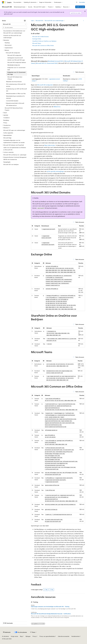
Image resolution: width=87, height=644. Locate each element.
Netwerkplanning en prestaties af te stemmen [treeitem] (15, 97)
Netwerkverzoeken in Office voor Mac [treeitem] (16, 93)
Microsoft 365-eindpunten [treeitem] (14, 55)
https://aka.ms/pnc (50, 145)
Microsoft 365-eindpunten (45, 85)
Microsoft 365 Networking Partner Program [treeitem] (14, 109)
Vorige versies (14, 636)
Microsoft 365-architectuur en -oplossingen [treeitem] (15, 155)
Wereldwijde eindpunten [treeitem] (14, 65)
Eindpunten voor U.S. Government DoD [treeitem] (16, 69)
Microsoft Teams (37, 43)
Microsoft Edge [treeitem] (7, 138)
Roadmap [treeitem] (7, 43)
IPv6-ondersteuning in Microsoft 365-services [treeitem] (16, 85)
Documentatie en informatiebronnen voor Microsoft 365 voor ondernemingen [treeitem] (14, 32)
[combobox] (14, 24)
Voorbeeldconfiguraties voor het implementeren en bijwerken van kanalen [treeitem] (14, 141)
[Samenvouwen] (25, 21)
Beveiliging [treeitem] (6, 120)
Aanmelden (82, 2)
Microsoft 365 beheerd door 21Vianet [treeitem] (15, 78)
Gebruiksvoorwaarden (64, 636)
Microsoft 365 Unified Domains (41, 37)
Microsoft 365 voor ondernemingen (54, 21)
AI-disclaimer (5, 636)
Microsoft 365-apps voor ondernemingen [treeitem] (14, 130)
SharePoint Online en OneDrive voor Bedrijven (44, 41)
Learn (32, 21)
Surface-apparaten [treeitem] (8, 133)
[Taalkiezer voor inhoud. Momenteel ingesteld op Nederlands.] (7, 632)
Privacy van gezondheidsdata (47, 636)
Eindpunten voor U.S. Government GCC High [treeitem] (16, 73)
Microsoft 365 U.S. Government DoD (47, 63)
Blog (21, 636)
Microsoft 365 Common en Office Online (43, 45)
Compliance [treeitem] (6, 118)
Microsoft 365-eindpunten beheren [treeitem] (17, 62)
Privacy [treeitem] (5, 123)
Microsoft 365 (39, 21)
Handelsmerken (75, 636)
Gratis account (80, 7)
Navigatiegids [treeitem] (7, 162)
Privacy (34, 636)
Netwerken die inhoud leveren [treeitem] (14, 82)
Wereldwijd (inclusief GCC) (56, 61)
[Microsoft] (3, 2)
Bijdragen (28, 636)
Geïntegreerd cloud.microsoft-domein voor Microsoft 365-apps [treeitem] (16, 59)
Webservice (57, 107)
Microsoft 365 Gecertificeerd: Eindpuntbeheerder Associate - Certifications (51, 614)
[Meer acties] (83, 21)
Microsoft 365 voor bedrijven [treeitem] (11, 164)
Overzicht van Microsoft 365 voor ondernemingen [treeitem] (12, 37)
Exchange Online (37, 39)
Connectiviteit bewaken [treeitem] (12, 101)
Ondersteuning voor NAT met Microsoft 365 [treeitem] (16, 90)
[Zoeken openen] (77, 2)
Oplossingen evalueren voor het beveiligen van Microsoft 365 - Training (50, 607)
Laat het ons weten (76, 13)
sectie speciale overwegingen (55, 171)
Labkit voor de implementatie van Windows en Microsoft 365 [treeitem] (15, 149)
